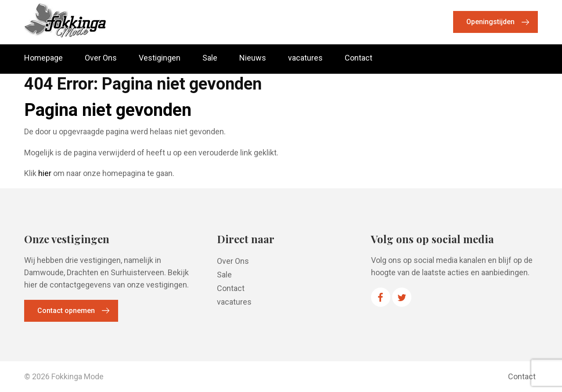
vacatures (305, 58)
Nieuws (253, 58)
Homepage (43, 58)
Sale (210, 58)
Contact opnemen (66, 311)
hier (45, 173)
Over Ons (101, 58)
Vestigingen (160, 58)
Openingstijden (490, 22)
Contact (358, 58)
